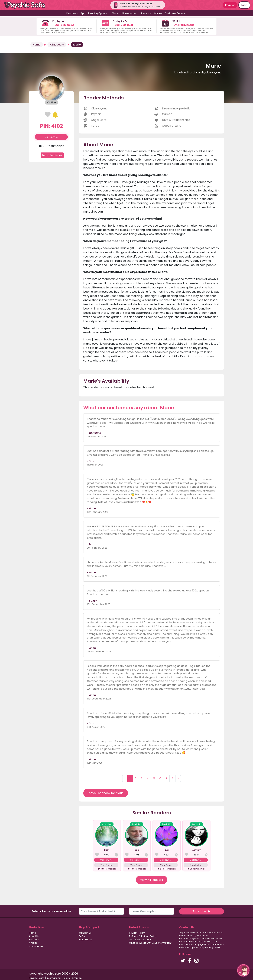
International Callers (58, 978)
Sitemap (77, 978)
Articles (158, 13)
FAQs (82, 936)
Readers (34, 940)
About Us (34, 936)
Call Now (51, 137)
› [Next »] (178, 778)
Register (230, 5)
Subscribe (202, 911)
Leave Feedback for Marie (106, 793)
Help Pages (86, 940)
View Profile (106, 865)
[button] (243, 970)
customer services (188, 944)
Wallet (116, 13)
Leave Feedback (52, 155)
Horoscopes (36, 946)
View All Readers (152, 880)
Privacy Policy (137, 933)
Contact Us (85, 933)
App (83, 13)
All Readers (57, 45)
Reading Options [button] (98, 13)
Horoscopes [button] (129, 13)
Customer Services (176, 13)
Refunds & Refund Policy (143, 936)
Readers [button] (71, 13)
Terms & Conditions (140, 940)
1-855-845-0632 (63, 25)
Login (244, 5)
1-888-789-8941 (123, 25)
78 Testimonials (51, 146)
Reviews (146, 13)
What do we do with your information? (151, 943)
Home (37, 45)
